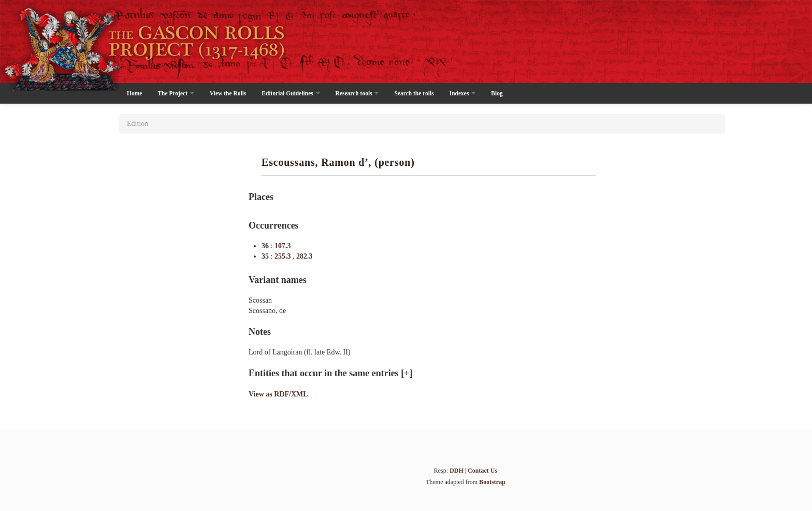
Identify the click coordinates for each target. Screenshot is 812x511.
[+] (407, 373)
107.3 (283, 246)
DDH (456, 471)
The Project (176, 93)
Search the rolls (414, 93)
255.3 (284, 256)
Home (134, 93)
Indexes (463, 93)
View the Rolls (228, 93)
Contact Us (482, 471)
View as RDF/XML (278, 394)
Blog (497, 93)
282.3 (304, 256)
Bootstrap (492, 482)
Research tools (357, 93)
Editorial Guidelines (291, 93)
